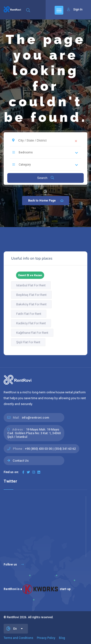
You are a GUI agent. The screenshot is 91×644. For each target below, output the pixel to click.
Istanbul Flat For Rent (31, 285)
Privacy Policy (46, 638)
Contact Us (21, 461)
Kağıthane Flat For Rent (32, 333)
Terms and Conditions (18, 638)
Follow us (14, 565)
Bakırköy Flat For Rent (31, 304)
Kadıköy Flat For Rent (31, 323)
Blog (62, 638)
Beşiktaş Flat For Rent (31, 295)
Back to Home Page (46, 201)
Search (45, 178)
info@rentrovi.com (35, 418)
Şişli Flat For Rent (28, 342)
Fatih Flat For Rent (29, 314)
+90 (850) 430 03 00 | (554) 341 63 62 (50, 449)
